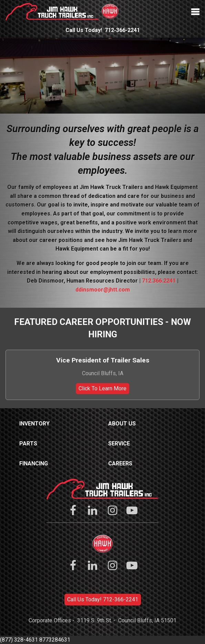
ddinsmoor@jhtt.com (103, 290)
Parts (28, 444)
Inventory (34, 424)
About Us (122, 424)
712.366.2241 (159, 281)
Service (119, 444)
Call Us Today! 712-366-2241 (103, 599)
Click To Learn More (102, 388)
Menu (195, 12)
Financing (34, 463)
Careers (120, 463)
